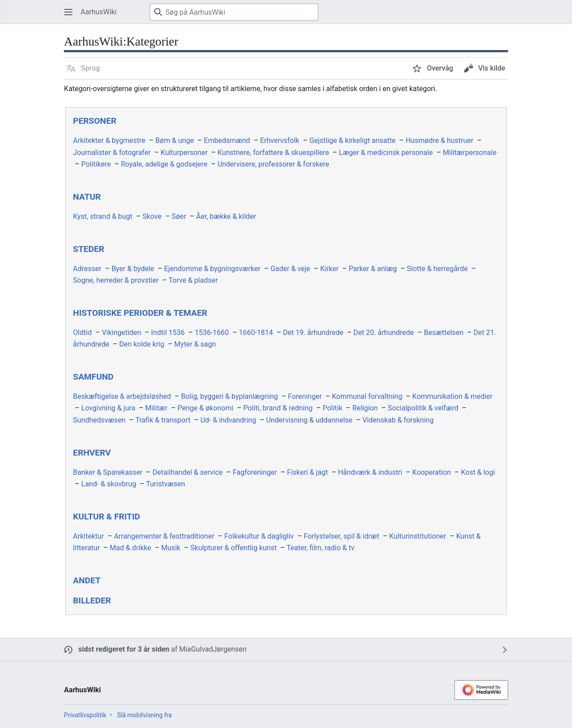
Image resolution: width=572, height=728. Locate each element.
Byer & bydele (132, 269)
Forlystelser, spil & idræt (342, 536)
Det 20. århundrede (384, 333)
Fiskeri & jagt (307, 472)
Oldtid (82, 333)
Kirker (330, 269)
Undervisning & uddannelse (309, 420)
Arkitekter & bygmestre (109, 140)
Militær (156, 408)
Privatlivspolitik (85, 715)
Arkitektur (88, 536)
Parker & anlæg (373, 269)
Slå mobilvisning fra (144, 715)
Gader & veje (290, 269)
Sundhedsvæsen (99, 420)
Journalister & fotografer (112, 153)
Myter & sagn (195, 344)
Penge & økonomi (205, 408)
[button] (83, 68)
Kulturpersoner (184, 153)
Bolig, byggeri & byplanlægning (229, 396)
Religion (365, 408)
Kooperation (432, 472)
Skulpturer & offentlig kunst (233, 548)
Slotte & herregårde (437, 269)
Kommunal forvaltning (367, 396)
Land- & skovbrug (109, 484)
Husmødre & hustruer (440, 140)
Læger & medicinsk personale (386, 153)
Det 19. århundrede (313, 333)
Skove (152, 216)
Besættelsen (444, 333)
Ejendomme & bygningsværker (212, 269)
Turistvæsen (166, 484)
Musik (171, 548)
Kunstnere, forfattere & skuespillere (273, 153)
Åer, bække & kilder (226, 216)
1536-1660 (212, 333)
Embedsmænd (227, 140)
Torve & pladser (193, 280)
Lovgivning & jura (108, 408)
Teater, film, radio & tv (320, 548)
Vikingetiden (122, 333)
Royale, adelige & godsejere (164, 164)
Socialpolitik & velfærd (423, 408)
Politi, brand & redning (278, 408)
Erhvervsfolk (280, 140)
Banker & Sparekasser (107, 472)
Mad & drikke (130, 548)
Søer (179, 216)
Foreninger (305, 396)
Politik (332, 408)
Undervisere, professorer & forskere (273, 164)
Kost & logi (478, 472)
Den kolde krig (142, 344)
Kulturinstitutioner (418, 536)
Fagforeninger (255, 472)
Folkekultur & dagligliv (259, 536)
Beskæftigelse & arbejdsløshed (122, 396)
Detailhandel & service (187, 472)
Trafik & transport (163, 420)
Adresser (87, 269)
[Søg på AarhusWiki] (234, 12)
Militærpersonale (470, 153)
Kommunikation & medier (453, 396)
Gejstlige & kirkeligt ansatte (352, 140)
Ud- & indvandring (228, 420)
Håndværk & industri (370, 472)
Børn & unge (175, 140)
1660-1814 (256, 333)
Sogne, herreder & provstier (116, 280)
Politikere (96, 164)
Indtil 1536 (168, 333)
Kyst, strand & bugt (103, 216)
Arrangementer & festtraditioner (164, 536)
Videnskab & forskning (398, 420)
